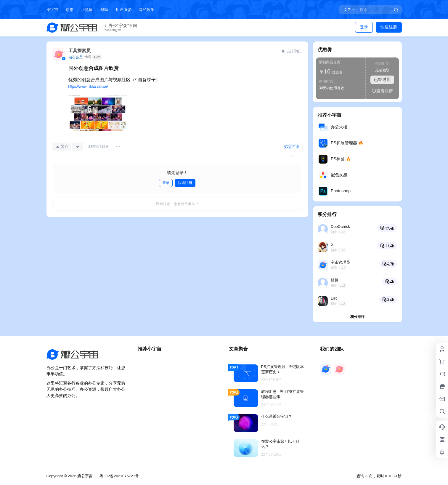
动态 (70, 10)
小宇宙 (52, 10)
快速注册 (389, 27)
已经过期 (382, 79)
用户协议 (123, 10)
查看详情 (382, 91)
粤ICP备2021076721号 (119, 476)
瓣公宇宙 (85, 476)
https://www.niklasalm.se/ (88, 87)
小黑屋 (87, 10)
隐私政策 (147, 10)
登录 (364, 27)
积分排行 (357, 317)
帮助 (104, 10)
